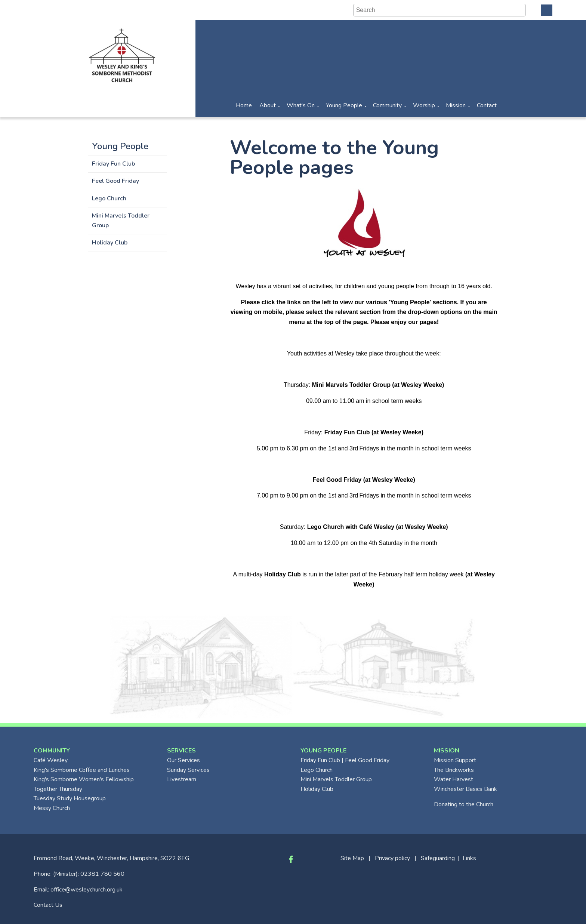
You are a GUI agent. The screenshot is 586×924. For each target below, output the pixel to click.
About (268, 105)
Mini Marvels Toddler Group (121, 221)
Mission (456, 105)
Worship (424, 105)
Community (387, 105)
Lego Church (109, 198)
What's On (301, 105)
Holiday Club (110, 243)
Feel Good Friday (115, 181)
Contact (487, 105)
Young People (344, 105)
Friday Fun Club (113, 164)
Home (244, 105)
